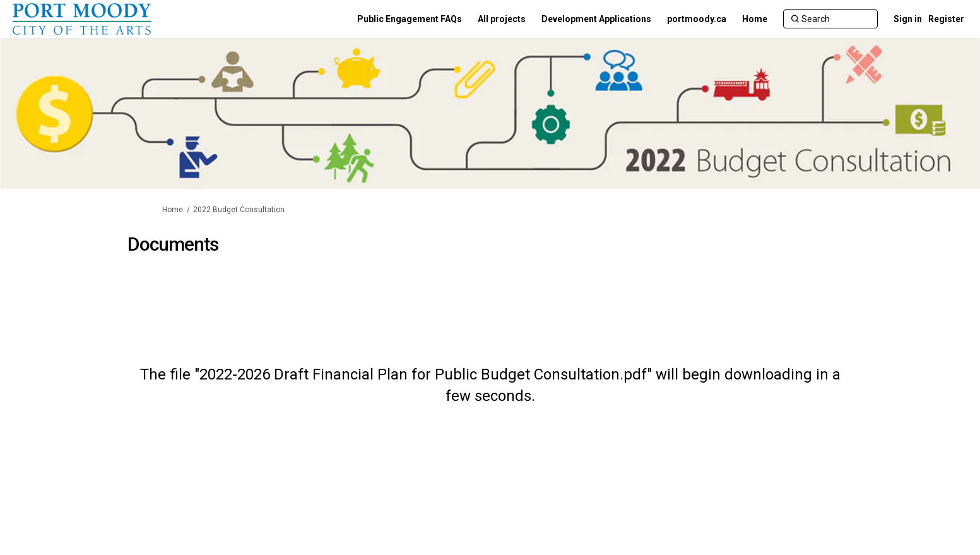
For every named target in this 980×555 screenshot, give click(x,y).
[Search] (830, 19)
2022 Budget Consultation (239, 210)
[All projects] (502, 19)
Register (946, 19)
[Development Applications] (596, 19)
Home (173, 210)
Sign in (908, 19)
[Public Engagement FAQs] (410, 19)
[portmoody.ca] (697, 19)
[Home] (755, 19)
